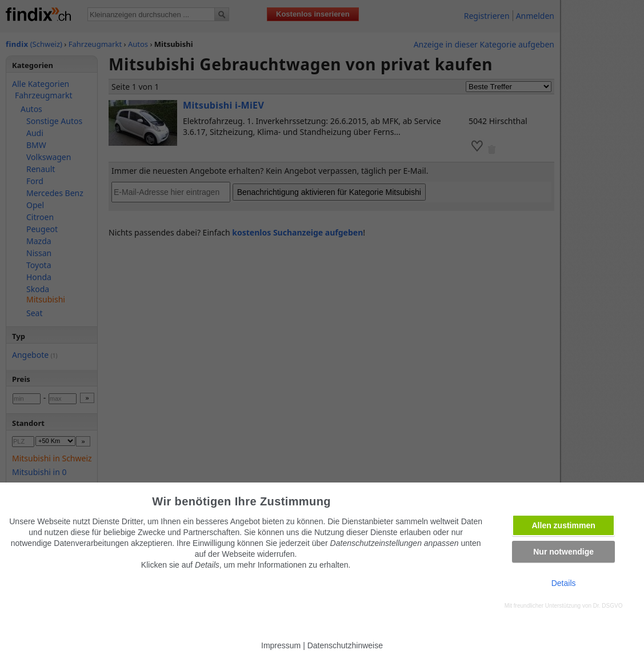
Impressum (281, 645)
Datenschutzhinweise (345, 645)
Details (564, 583)
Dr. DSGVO (608, 606)
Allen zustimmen (564, 525)
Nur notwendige (563, 552)
